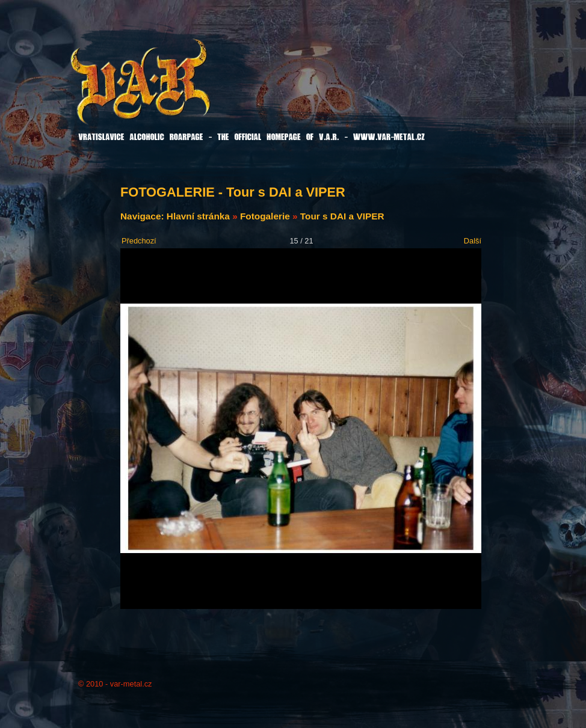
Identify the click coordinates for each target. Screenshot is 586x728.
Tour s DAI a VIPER (342, 216)
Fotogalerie (265, 216)
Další (473, 241)
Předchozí (139, 241)
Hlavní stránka (198, 216)
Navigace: (143, 216)
